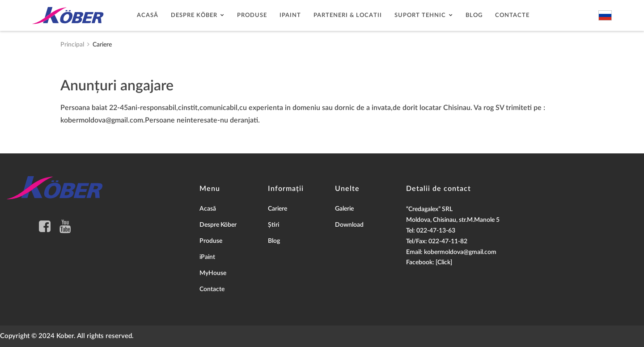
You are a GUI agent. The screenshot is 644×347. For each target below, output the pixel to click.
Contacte (512, 15)
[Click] (444, 262)
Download (349, 225)
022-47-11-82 (448, 241)
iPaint (207, 257)
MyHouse (213, 273)
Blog (474, 15)
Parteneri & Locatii (348, 15)
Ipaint (290, 15)
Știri (273, 225)
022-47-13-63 (436, 231)
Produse (252, 15)
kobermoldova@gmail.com (460, 252)
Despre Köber (194, 15)
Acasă (148, 15)
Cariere (278, 209)
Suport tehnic (420, 15)
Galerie (344, 209)
